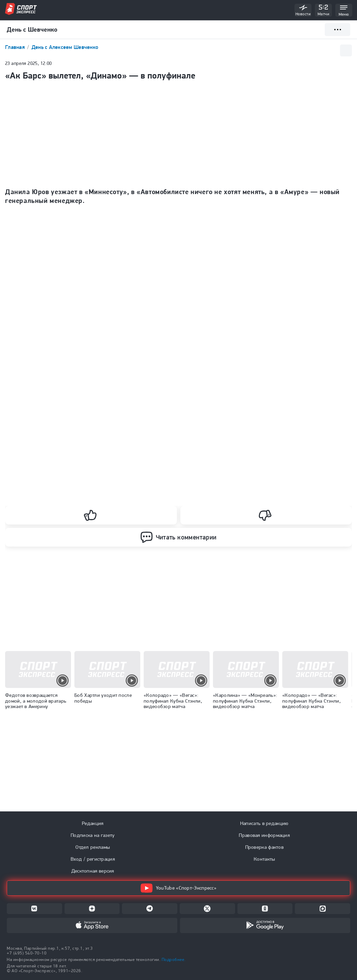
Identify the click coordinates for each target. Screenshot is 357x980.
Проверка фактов (265, 847)
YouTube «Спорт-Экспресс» (178, 888)
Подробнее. (174, 959)
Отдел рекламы (93, 847)
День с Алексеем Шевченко (65, 47)
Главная (16, 47)
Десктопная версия (93, 871)
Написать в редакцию (264, 823)
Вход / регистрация (93, 859)
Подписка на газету (93, 835)
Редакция (93, 823)
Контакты (264, 859)
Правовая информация (264, 835)
